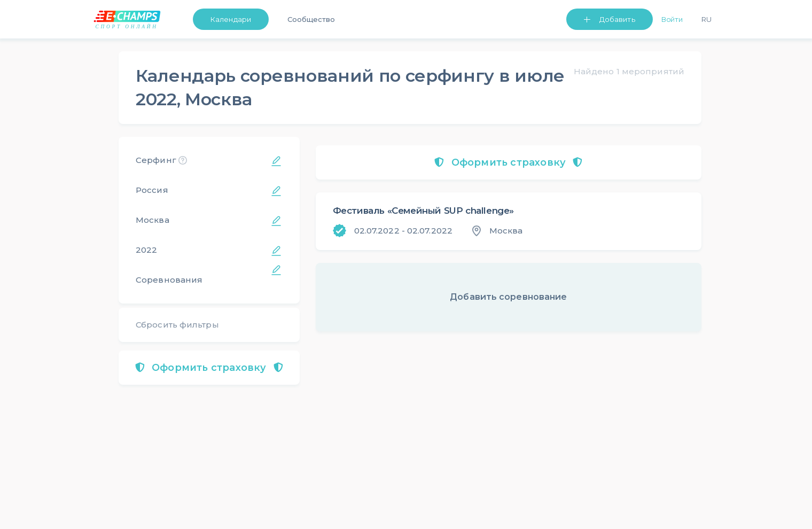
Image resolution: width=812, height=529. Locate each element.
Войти (672, 19)
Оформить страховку (209, 368)
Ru (706, 19)
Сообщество (311, 19)
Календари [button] (231, 19)
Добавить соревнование (508, 297)
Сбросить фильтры (177, 325)
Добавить (617, 19)
